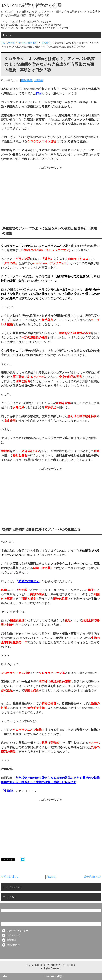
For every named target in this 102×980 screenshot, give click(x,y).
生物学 (39, 80)
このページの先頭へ (54, 977)
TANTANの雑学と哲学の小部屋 (31, 5)
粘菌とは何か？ (29, 581)
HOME (51, 877)
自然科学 (27, 80)
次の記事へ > (93, 877)
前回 (39, 93)
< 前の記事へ (10, 877)
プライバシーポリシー (17, 931)
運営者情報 (12, 940)
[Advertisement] (51, 195)
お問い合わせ (13, 945)
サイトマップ (13, 935)
